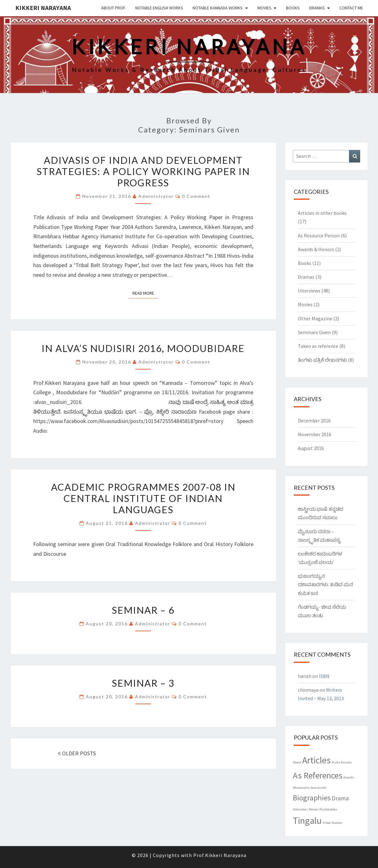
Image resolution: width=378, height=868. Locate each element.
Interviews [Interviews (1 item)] (300, 809)
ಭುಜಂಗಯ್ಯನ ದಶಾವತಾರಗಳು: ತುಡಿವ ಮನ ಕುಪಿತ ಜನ (325, 584)
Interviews (309, 291)
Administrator (156, 196)
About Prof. (114, 8)
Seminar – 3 (143, 683)
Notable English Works (159, 8)
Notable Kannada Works (218, 8)
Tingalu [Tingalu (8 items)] (307, 821)
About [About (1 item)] (297, 762)
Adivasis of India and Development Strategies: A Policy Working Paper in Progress (143, 171)
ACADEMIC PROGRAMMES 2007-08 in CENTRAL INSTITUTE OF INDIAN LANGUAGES (143, 498)
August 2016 (311, 448)
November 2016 (315, 434)
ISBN (324, 676)
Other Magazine (315, 318)
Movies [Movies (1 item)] (314, 809)
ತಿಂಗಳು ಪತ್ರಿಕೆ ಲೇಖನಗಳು (322, 360)
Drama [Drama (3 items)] (340, 798)
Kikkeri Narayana (43, 8)
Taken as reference (318, 346)
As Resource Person (319, 235)
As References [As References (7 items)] (318, 775)
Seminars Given (314, 332)
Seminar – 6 (143, 610)
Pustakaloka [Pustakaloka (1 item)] (328, 809)
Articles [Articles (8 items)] (316, 760)
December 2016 (314, 421)
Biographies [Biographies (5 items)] (312, 798)
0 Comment (196, 196)
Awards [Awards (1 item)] (349, 777)
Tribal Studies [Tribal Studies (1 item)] (332, 823)
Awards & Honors (316, 249)
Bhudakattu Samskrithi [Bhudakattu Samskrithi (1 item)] (310, 788)
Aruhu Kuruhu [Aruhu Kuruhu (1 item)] (342, 762)
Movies (264, 8)
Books (293, 8)
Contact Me (351, 8)
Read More (145, 293)
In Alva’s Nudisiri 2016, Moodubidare (143, 348)
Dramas (317, 8)
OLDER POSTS (77, 753)
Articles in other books (322, 213)
